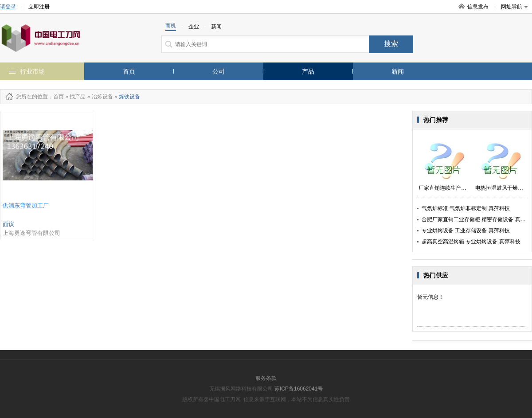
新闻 (398, 71)
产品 (308, 71)
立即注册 (39, 7)
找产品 (78, 97)
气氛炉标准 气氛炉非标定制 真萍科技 (466, 208)
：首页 (56, 97)
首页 (129, 71)
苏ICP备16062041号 (299, 389)
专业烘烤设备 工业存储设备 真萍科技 (466, 230)
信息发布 (478, 7)
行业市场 (32, 71)
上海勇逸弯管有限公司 (31, 233)
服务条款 (266, 378)
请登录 (8, 7)
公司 (219, 71)
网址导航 (514, 7)
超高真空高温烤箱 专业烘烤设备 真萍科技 (471, 242)
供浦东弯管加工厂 (26, 205)
